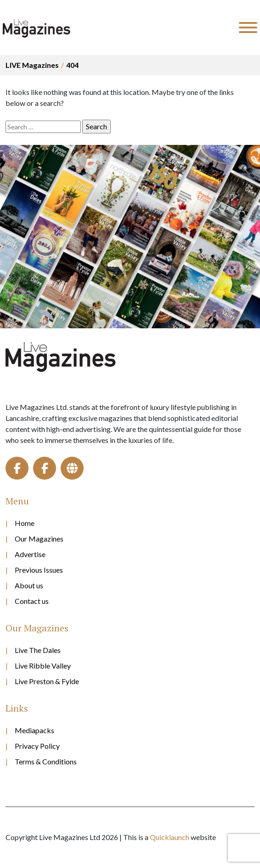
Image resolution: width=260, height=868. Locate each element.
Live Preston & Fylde (47, 681)
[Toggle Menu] (248, 28)
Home (25, 523)
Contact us (32, 601)
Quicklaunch (170, 837)
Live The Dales (38, 650)
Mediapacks (34, 730)
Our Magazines (39, 539)
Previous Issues (39, 570)
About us (29, 585)
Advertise (30, 554)
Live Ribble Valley (43, 666)
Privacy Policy (37, 746)
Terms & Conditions (46, 761)
